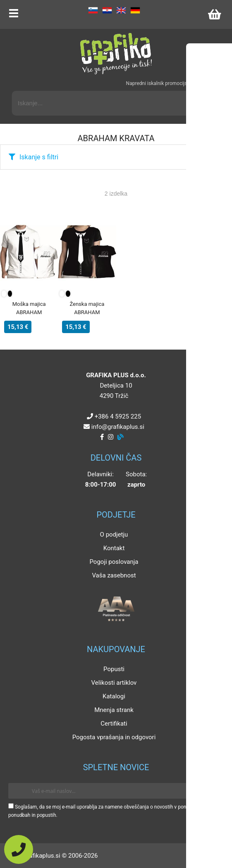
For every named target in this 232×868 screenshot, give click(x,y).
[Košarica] (214, 14)
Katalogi (114, 696)
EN (121, 10)
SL (93, 10)
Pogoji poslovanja (114, 562)
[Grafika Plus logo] (116, 54)
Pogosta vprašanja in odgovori (114, 737)
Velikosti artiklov (114, 683)
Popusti (114, 669)
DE (135, 10)
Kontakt (114, 548)
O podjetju (114, 535)
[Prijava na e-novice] (212, 791)
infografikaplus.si (118, 427)
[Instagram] (111, 437)
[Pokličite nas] (19, 849)
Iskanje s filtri (39, 157)
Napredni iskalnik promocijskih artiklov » (170, 83)
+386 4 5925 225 (118, 416)
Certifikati (114, 724)
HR (107, 10)
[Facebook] (102, 437)
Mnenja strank (114, 710)
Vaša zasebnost (114, 575)
